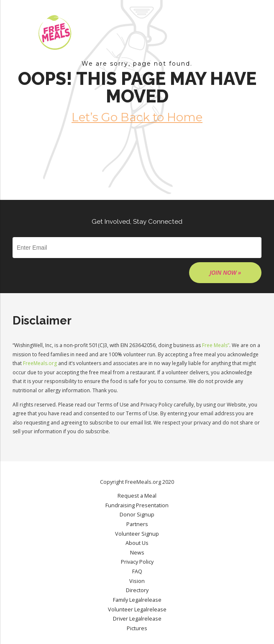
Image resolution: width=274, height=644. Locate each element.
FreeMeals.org (40, 363)
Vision (137, 581)
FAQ (137, 571)
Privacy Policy (137, 562)
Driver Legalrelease (137, 619)
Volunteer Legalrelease (137, 609)
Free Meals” (216, 345)
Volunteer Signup (137, 534)
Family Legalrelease (137, 600)
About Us (137, 543)
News (137, 553)
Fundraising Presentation (137, 505)
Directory (137, 590)
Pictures (137, 628)
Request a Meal (137, 496)
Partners (137, 524)
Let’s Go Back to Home (137, 117)
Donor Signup (137, 515)
